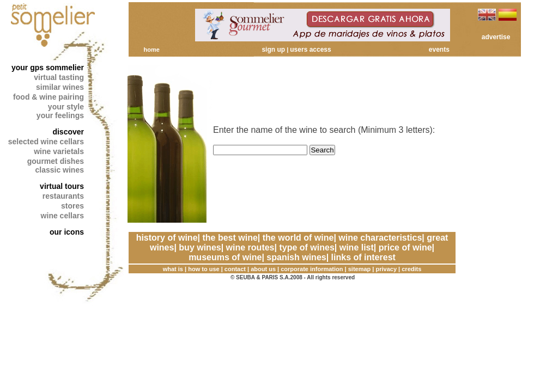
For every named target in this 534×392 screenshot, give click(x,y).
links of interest (363, 257)
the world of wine (298, 238)
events (439, 50)
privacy (387, 269)
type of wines (307, 247)
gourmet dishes (56, 161)
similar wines (60, 87)
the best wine (230, 238)
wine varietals (59, 151)
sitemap (360, 269)
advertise (496, 37)
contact (235, 269)
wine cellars (62, 216)
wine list (357, 247)
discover (68, 132)
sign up (273, 50)
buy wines (200, 247)
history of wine (167, 238)
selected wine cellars (46, 142)
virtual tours (62, 186)
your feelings (60, 115)
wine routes (250, 247)
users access (310, 50)
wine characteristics (380, 238)
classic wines (59, 170)
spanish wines (296, 257)
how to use (204, 269)
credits (411, 269)
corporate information (312, 269)
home (151, 50)
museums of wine (225, 257)
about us (263, 269)
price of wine (405, 247)
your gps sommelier (48, 68)
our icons (67, 232)
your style (66, 107)
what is (173, 269)
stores (72, 206)
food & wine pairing (48, 97)
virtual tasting (59, 77)
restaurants (63, 196)
